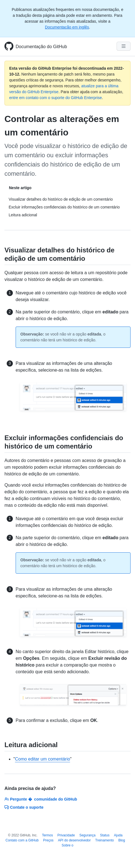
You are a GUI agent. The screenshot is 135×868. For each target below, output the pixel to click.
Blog (122, 840)
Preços (48, 840)
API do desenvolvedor (74, 840)
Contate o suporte (24, 807)
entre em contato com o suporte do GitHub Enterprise (56, 98)
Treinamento (104, 840)
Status (105, 835)
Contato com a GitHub (22, 840)
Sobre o (67, 845)
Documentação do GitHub (41, 47)
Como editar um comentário (43, 759)
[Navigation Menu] (124, 46)
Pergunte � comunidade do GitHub (41, 799)
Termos (47, 835)
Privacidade (66, 835)
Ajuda (118, 835)
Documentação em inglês (67, 27)
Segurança (87, 835)
